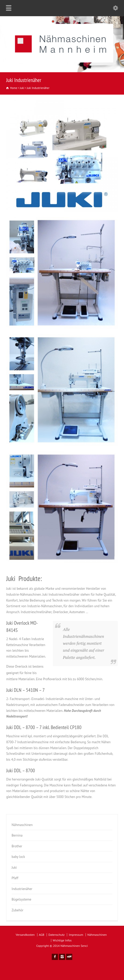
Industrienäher (22, 889)
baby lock (18, 857)
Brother (17, 846)
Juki (14, 868)
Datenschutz (56, 935)
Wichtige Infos (62, 940)
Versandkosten (25, 935)
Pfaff (15, 878)
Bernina (17, 835)
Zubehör (17, 910)
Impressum (76, 935)
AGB (42, 935)
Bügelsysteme (21, 899)
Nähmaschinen (22, 825)
